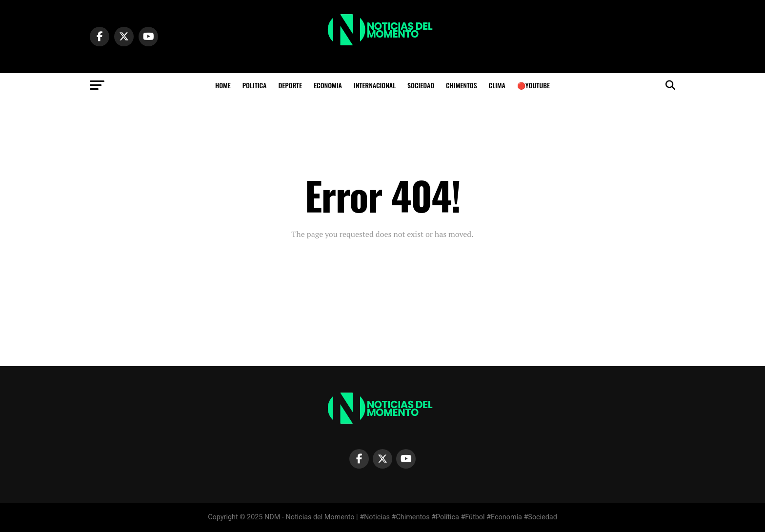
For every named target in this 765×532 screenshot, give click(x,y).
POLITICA (255, 85)
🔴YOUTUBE (533, 85)
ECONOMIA (328, 85)
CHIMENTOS (462, 85)
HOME (223, 85)
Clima (497, 85)
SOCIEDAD (421, 85)
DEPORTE (290, 85)
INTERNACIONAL (375, 85)
